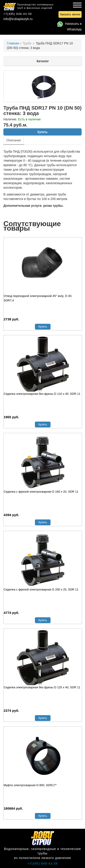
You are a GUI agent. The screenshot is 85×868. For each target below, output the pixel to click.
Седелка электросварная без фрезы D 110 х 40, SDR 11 (42, 394)
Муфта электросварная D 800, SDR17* (30, 785)
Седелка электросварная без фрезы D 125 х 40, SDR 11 (42, 687)
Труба (27, 43)
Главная (13, 43)
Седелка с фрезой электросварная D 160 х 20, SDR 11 (41, 492)
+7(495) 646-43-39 (18, 14)
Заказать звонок (70, 14)
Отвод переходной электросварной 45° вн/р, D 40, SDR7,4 (38, 298)
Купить (42, 132)
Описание (14, 140)
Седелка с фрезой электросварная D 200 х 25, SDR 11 (41, 589)
